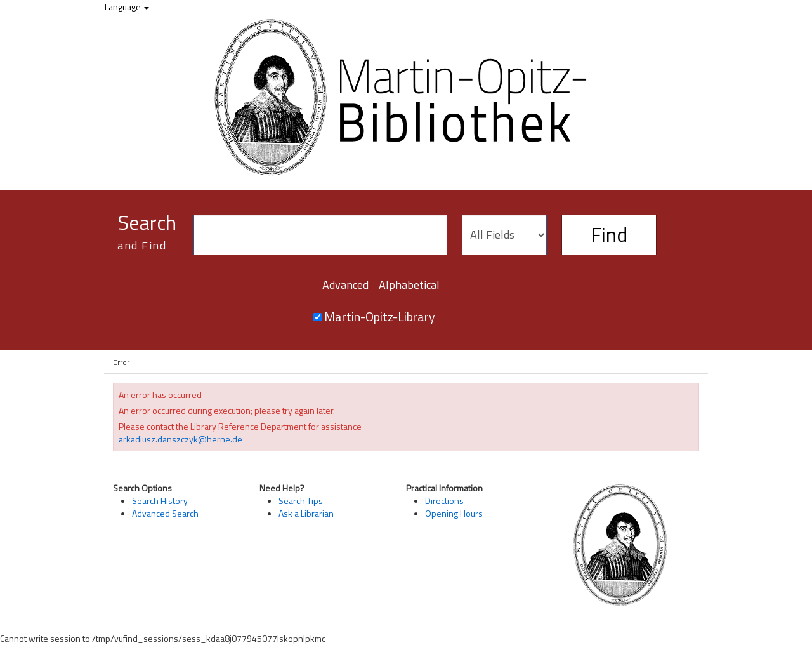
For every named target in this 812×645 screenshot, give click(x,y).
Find (609, 234)
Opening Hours (454, 513)
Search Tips (301, 501)
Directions (444, 501)
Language (127, 7)
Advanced (345, 285)
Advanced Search (165, 513)
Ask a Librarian (306, 513)
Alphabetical (409, 285)
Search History (160, 501)
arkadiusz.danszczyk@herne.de (180, 439)
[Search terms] (320, 235)
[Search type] (504, 235)
